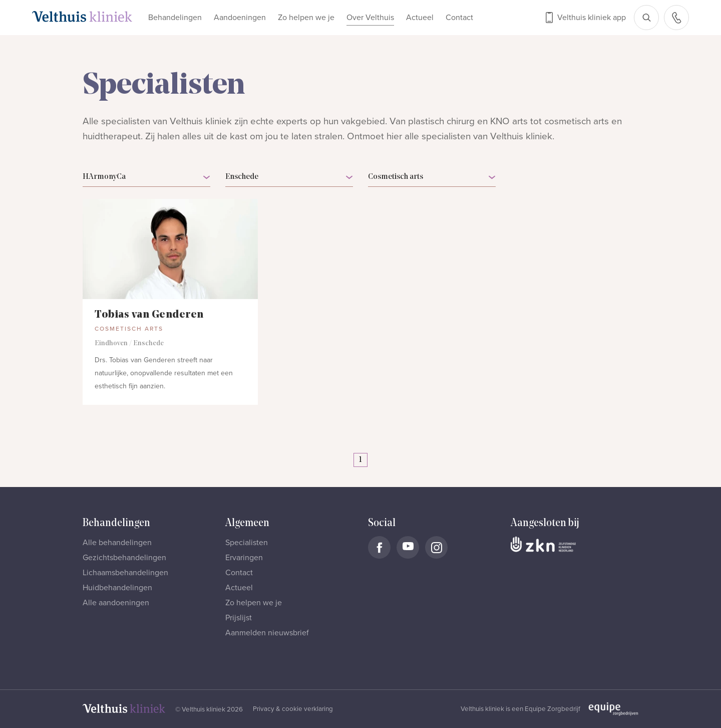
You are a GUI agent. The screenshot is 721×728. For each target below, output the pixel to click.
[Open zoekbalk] (646, 18)
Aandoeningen (240, 18)
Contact (459, 18)
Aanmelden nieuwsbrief (267, 633)
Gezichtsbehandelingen (124, 558)
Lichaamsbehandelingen (125, 573)
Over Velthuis (370, 18)
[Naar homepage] (82, 17)
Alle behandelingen (117, 543)
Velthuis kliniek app (592, 18)
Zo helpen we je (306, 18)
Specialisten (247, 543)
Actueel (420, 18)
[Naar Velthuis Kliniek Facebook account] (379, 547)
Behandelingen (175, 18)
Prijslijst (239, 618)
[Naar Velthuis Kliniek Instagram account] (436, 547)
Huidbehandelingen (117, 588)
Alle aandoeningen (116, 603)
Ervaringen (244, 558)
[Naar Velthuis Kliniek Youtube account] (408, 547)
